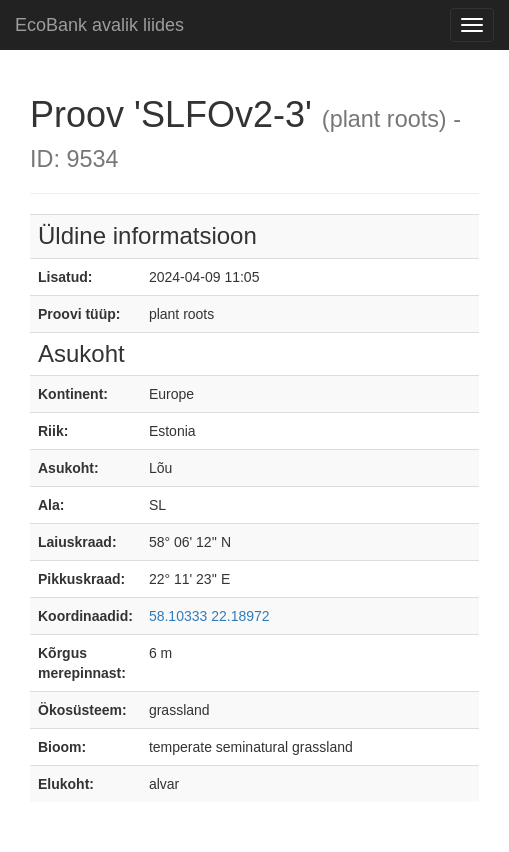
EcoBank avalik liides (99, 25)
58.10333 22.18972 (209, 616)
